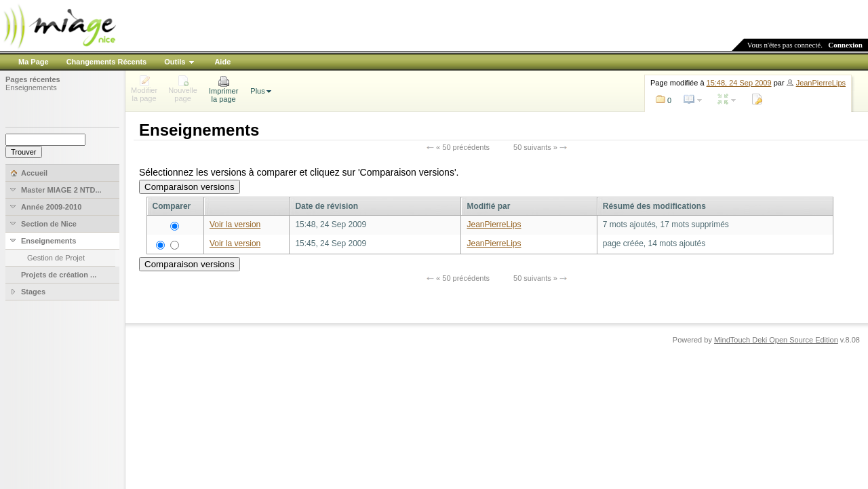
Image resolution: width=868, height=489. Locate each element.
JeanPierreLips (821, 83)
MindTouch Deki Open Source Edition (776, 340)
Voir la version (235, 224)
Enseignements (31, 87)
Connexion (845, 45)
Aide (222, 62)
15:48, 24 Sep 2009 (739, 83)
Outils (175, 62)
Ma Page (34, 62)
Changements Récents (107, 62)
